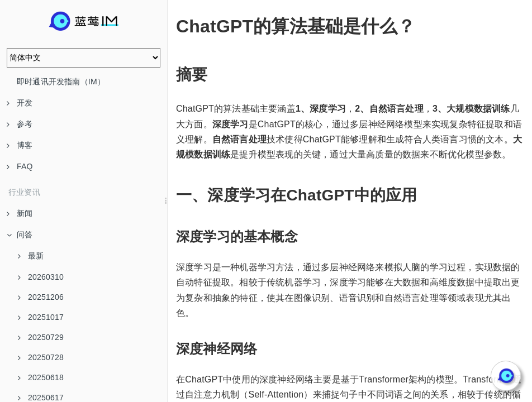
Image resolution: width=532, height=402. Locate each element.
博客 (20, 145)
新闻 (20, 213)
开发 (20, 103)
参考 (20, 124)
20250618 (41, 377)
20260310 (41, 277)
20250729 (41, 337)
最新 (31, 256)
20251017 (41, 317)
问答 (20, 234)
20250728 (41, 357)
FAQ (20, 166)
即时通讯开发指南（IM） (61, 82)
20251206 (41, 297)
